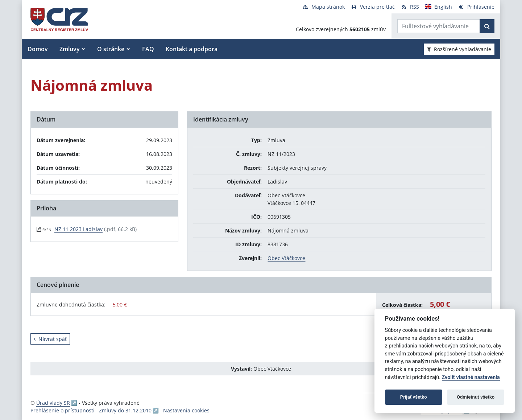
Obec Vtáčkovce (286, 258)
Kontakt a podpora (192, 49)
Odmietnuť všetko (476, 397)
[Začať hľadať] (487, 26)
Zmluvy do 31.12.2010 (125, 410)
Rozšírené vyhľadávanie (459, 49)
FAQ (148, 49)
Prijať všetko (414, 397)
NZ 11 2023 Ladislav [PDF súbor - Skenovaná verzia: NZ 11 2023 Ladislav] (78, 229)
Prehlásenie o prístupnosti (63, 410)
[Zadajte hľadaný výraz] (439, 26)
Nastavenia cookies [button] (186, 410)
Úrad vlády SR (53, 403)
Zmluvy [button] (70, 49)
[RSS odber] (410, 7)
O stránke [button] (111, 49)
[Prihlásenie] (476, 7)
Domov (38, 49)
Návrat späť (50, 339)
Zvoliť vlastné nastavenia (471, 377)
